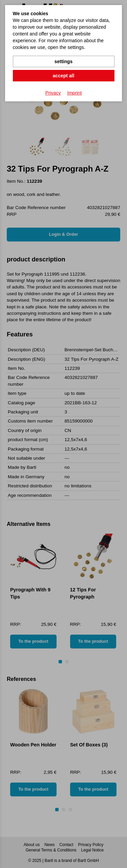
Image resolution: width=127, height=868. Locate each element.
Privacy (53, 93)
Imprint (75, 93)
